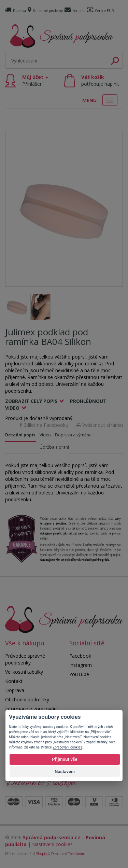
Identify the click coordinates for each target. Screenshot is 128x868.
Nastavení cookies (52, 844)
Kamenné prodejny (45, 11)
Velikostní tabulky (24, 672)
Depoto (57, 854)
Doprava (16, 11)
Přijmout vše (65, 759)
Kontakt (75, 11)
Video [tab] (45, 435)
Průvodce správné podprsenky (25, 659)
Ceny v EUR (100, 11)
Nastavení (65, 772)
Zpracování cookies (67, 747)
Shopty (41, 854)
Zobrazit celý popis (31, 401)
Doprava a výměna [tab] (73, 435)
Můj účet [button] (35, 80)
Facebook (80, 656)
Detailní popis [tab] (20, 435)
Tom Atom (76, 854)
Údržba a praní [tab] (54, 447)
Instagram (81, 665)
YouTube (79, 674)
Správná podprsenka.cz (52, 837)
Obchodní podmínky (27, 699)
